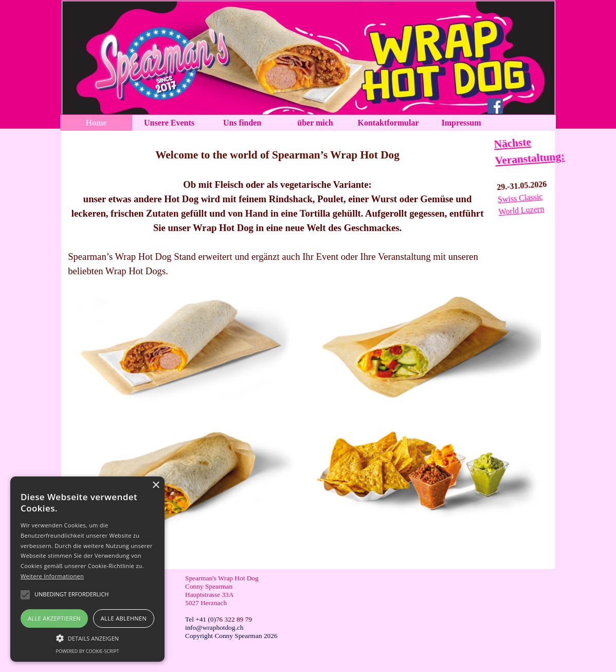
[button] (87, 637)
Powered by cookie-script (88, 651)
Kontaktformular (388, 123)
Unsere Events (169, 123)
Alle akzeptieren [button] (54, 618)
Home (96, 123)
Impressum (461, 123)
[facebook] (495, 106)
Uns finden (242, 123)
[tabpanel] (277, 206)
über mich (315, 123)
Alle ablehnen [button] (124, 618)
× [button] (156, 485)
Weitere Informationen (52, 576)
